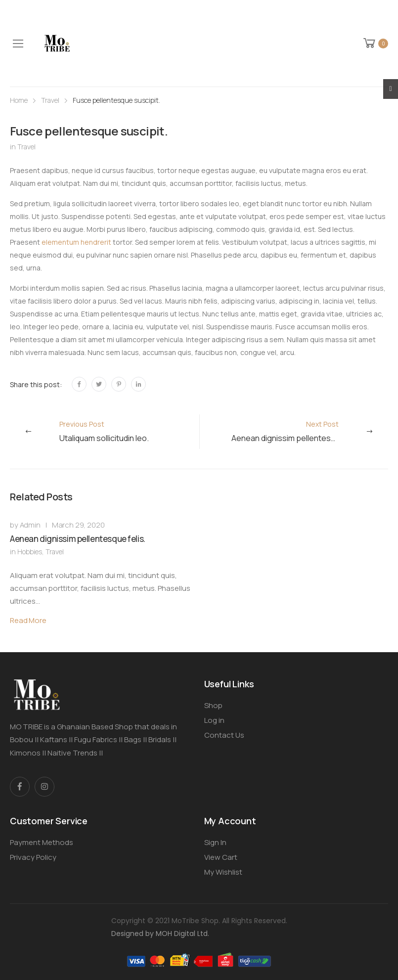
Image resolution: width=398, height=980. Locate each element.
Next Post (297, 432)
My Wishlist (223, 872)
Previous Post (104, 432)
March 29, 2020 (78, 525)
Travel (50, 100)
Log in (214, 720)
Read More (28, 620)
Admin (30, 525)
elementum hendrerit (76, 242)
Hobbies (30, 552)
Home (19, 100)
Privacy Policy (33, 857)
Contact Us (224, 735)
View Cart (221, 857)
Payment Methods (42, 842)
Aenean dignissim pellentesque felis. (78, 539)
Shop (213, 705)
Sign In (215, 842)
